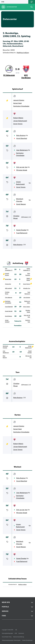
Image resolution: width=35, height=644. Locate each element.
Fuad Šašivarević (22, 233)
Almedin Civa (27, 288)
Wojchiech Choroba (20, 200)
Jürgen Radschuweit (20, 121)
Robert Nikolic (18, 118)
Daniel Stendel (9, 311)
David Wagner (21, 204)
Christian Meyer (16, 217)
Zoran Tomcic (18, 124)
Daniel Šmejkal (21, 230)
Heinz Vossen (27, 307)
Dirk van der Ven (22, 167)
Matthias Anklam (23, 53)
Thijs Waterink (9, 298)
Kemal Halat (17, 103)
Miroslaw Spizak (22, 170)
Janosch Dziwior (19, 100)
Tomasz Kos (8, 284)
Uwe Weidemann (22, 150)
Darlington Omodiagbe (21, 106)
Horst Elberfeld (22, 138)
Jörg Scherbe (27, 298)
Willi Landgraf (8, 288)
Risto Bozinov (21, 135)
